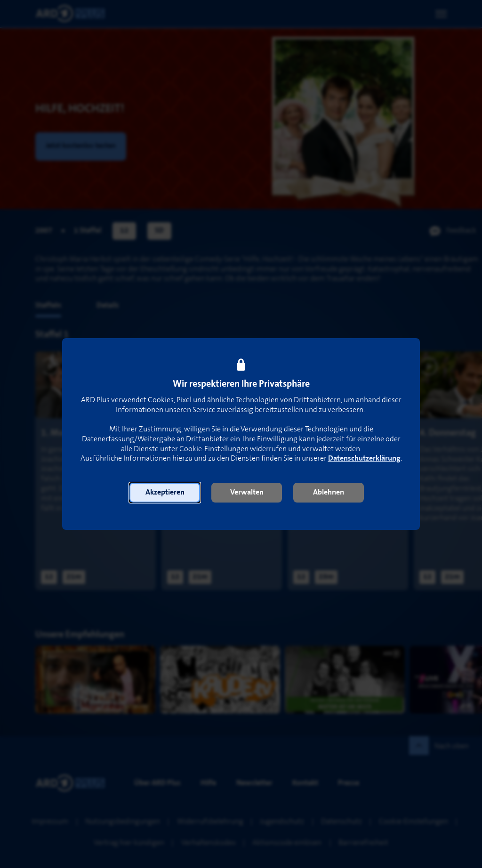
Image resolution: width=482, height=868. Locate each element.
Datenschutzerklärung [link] (364, 458)
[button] (165, 493)
